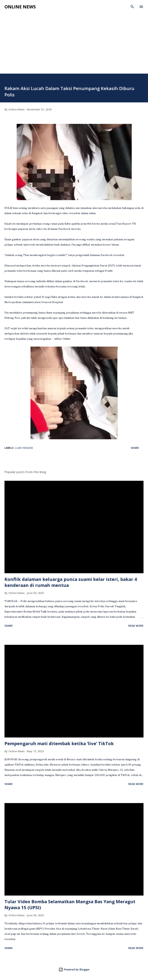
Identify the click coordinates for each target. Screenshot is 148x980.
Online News (20, 7)
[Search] (132, 7)
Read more (136, 626)
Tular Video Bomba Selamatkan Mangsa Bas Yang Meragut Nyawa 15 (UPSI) (70, 904)
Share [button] (135, 448)
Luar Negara (24, 448)
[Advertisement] (74, 46)
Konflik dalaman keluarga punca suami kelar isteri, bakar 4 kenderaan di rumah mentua (71, 582)
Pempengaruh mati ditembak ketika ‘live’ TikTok (59, 743)
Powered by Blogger (74, 969)
